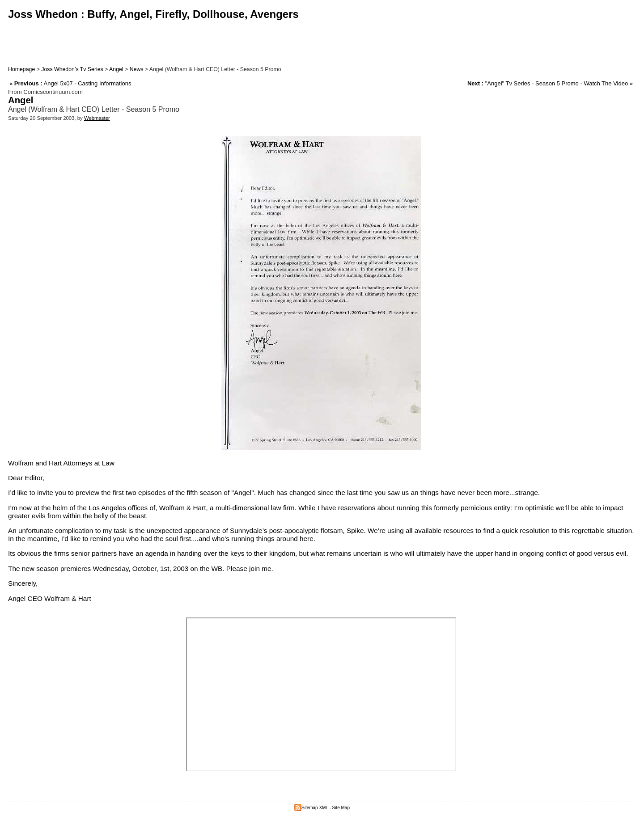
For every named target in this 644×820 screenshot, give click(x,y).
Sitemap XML (311, 808)
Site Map (341, 808)
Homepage (21, 69)
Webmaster (97, 118)
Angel (116, 69)
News (137, 69)
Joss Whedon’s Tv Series (72, 69)
